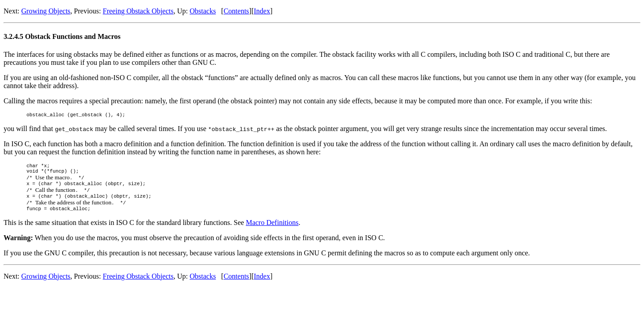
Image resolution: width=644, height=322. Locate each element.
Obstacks (203, 11)
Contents (236, 11)
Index (262, 11)
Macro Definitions (272, 231)
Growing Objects (46, 11)
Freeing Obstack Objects (138, 11)
